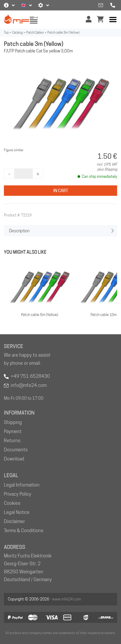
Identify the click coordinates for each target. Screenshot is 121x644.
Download (14, 459)
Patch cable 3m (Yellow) (63, 32)
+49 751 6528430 (30, 376)
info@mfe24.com (29, 385)
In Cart (61, 191)
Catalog (17, 32)
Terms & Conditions (24, 530)
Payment (13, 431)
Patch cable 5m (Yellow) (40, 315)
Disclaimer (14, 521)
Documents (16, 450)
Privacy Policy (18, 494)
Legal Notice (17, 512)
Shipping (13, 422)
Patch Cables (35, 32)
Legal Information (22, 485)
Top (6, 32)
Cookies (12, 503)
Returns (12, 441)
